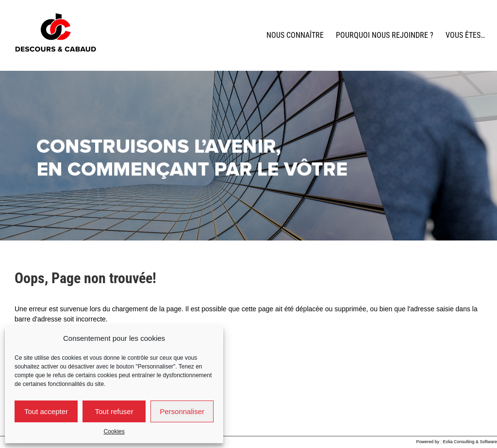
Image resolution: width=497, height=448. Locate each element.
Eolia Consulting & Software (470, 442)
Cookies (114, 432)
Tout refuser (114, 411)
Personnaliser (182, 411)
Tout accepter (46, 411)
